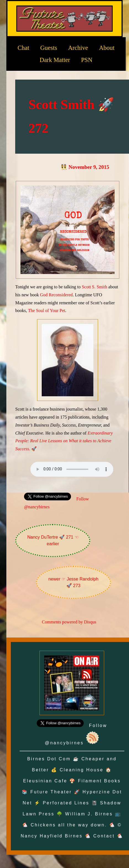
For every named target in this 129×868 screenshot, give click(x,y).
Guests (49, 48)
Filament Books (99, 781)
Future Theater (51, 792)
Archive (78, 48)
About (107, 48)
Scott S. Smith (94, 287)
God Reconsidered (56, 295)
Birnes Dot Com (49, 759)
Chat (23, 48)
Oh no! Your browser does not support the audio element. (72, 469)
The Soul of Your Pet (47, 310)
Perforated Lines (66, 803)
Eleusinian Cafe (45, 781)
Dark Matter (55, 60)
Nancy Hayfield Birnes (52, 836)
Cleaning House (82, 770)
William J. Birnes (89, 814)
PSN (87, 60)
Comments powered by (69, 622)
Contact (104, 836)
